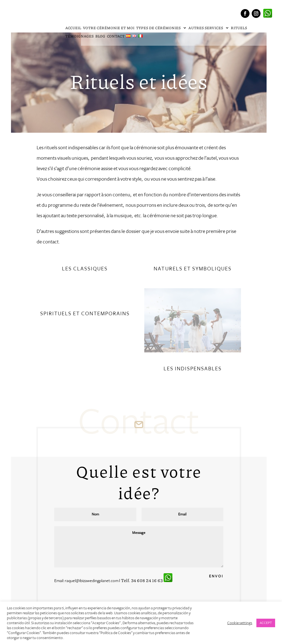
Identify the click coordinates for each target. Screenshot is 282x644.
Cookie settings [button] (240, 623)
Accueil (73, 28)
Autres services (206, 28)
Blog (100, 36)
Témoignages (79, 36)
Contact (116, 36)
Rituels (239, 28)
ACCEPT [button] (266, 623)
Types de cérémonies (159, 28)
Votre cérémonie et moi (109, 28)
